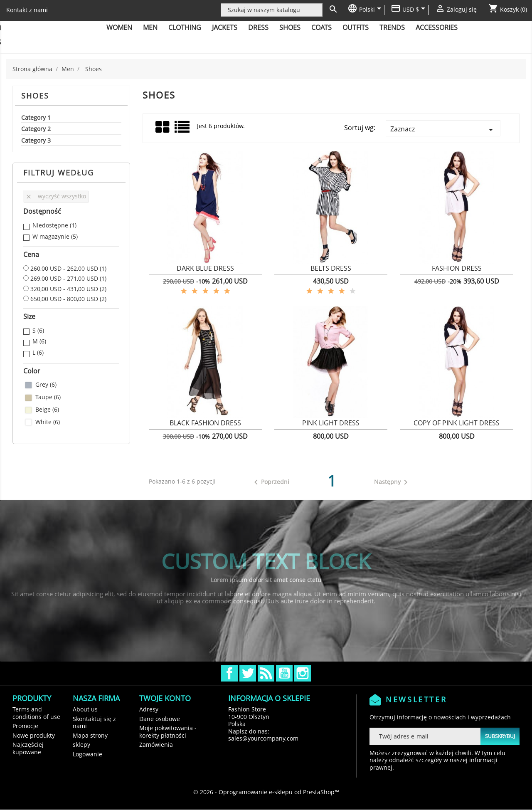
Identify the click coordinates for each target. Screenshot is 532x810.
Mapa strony (90, 735)
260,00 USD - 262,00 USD (68, 269)
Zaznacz (443, 130)
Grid (163, 127)
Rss (266, 673)
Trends (392, 27)
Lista (183, 130)
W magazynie (55, 237)
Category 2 (36, 129)
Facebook (229, 673)
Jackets (225, 27)
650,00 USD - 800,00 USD (68, 299)
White (48, 422)
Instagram (303, 673)
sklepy (81, 745)
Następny (392, 482)
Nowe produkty (34, 735)
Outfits (356, 27)
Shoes (290, 27)
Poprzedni (270, 482)
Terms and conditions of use (36, 713)
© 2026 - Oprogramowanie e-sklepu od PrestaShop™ (266, 792)
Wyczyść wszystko (56, 196)
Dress (258, 27)
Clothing (185, 27)
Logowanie (87, 754)
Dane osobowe (160, 719)
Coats (321, 27)
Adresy (149, 709)
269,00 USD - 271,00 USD (68, 279)
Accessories (437, 27)
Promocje (25, 726)
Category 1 (36, 118)
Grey (46, 385)
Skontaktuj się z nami (94, 722)
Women (119, 27)
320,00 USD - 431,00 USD (68, 289)
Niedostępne (54, 225)
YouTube (284, 673)
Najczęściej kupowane (28, 748)
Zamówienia (156, 745)
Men (150, 27)
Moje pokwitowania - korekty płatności (168, 732)
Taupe (48, 397)
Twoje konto (165, 698)
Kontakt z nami (27, 10)
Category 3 (36, 141)
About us (85, 709)
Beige (47, 410)
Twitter (248, 673)
